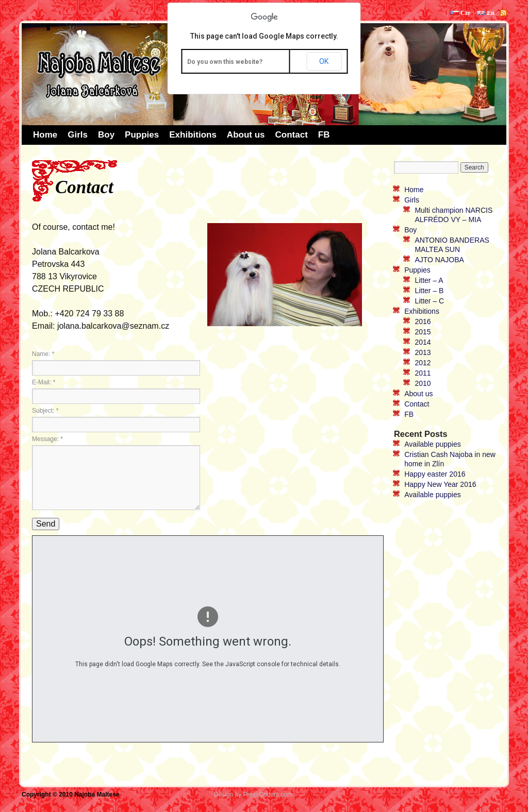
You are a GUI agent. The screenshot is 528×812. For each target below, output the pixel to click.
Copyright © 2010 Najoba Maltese (71, 794)
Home (45, 135)
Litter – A (429, 280)
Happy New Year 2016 (440, 484)
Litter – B (429, 291)
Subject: (45, 411)
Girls (78, 135)
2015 (423, 332)
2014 (423, 342)
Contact (292, 135)
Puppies (142, 135)
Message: (47, 439)
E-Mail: (44, 382)
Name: (43, 354)
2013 (423, 352)
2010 (423, 383)
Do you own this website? (225, 62)
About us (246, 135)
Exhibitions (193, 135)
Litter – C (429, 301)
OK (324, 61)
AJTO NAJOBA (439, 260)
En (486, 13)
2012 (423, 363)
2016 (423, 322)
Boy (106, 135)
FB (324, 135)
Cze (460, 13)
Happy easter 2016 (435, 474)
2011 (423, 373)
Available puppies (433, 444)
